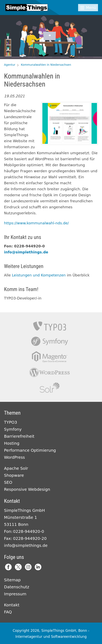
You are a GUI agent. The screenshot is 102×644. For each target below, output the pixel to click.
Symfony (50, 341)
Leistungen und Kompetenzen (39, 275)
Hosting (12, 443)
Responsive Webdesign (27, 489)
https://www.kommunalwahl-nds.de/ (36, 223)
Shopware (14, 475)
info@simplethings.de (26, 252)
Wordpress (50, 372)
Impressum (15, 594)
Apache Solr (50, 388)
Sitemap (12, 580)
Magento (50, 357)
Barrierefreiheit (19, 436)
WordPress (14, 457)
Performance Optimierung (30, 450)
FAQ (8, 612)
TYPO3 (50, 326)
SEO (8, 482)
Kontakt (12, 605)
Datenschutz (17, 587)
